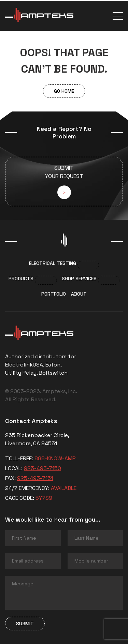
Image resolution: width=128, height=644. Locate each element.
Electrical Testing (53, 263)
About (79, 294)
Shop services (79, 279)
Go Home (64, 91)
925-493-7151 (35, 478)
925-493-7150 (42, 468)
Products (21, 279)
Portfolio (54, 294)
